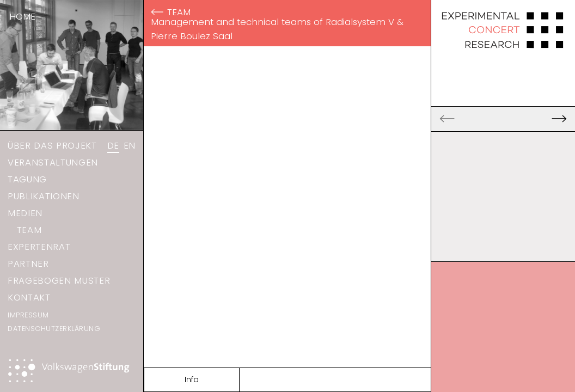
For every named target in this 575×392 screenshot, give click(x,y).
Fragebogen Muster (59, 280)
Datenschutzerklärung (54, 329)
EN (130, 145)
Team (29, 230)
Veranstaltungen (53, 162)
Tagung (27, 179)
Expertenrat (39, 247)
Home (22, 16)
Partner (28, 264)
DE (113, 145)
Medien (25, 213)
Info (192, 379)
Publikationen (44, 196)
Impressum (28, 315)
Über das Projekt (52, 145)
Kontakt (29, 297)
